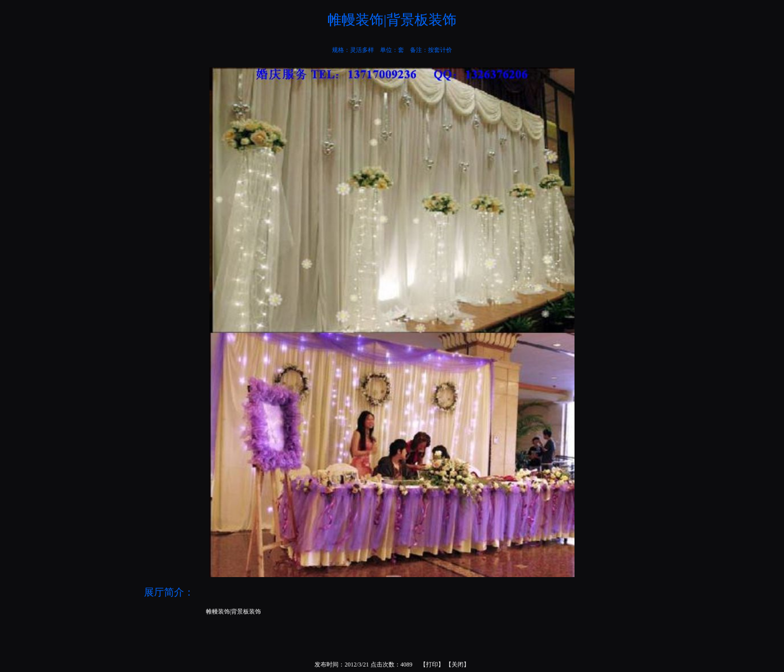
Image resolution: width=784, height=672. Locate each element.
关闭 (457, 665)
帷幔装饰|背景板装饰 (233, 612)
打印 (432, 665)
